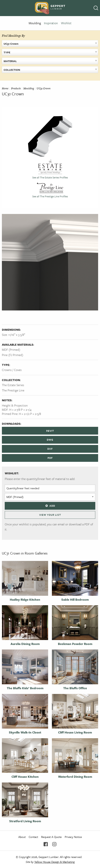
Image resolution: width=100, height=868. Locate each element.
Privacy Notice (73, 837)
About (22, 837)
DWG (50, 440)
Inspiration (51, 23)
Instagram (54, 844)
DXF (50, 449)
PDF (50, 458)
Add (50, 506)
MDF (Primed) (11, 350)
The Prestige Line (13, 390)
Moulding (35, 23)
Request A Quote (51, 837)
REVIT (50, 431)
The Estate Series (13, 385)
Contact (33, 837)
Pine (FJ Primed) (13, 355)
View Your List (50, 515)
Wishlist (66, 23)
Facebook (46, 844)
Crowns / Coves (12, 370)
